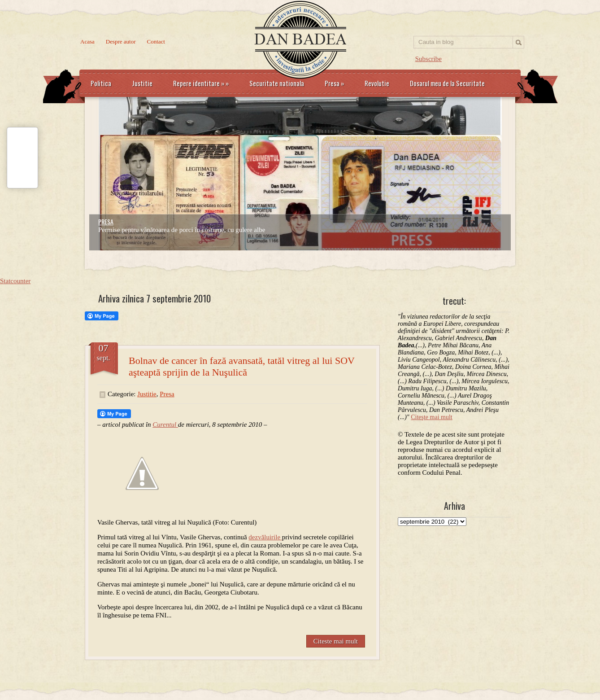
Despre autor (121, 42)
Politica (101, 83)
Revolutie (377, 83)
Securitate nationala (277, 83)
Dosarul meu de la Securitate (447, 83)
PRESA (106, 221)
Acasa (87, 42)
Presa (334, 83)
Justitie (142, 83)
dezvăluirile (265, 537)
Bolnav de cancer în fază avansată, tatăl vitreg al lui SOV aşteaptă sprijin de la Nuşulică (242, 366)
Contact (156, 42)
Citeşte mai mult (432, 417)
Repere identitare (201, 83)
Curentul (165, 424)
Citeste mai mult (336, 641)
